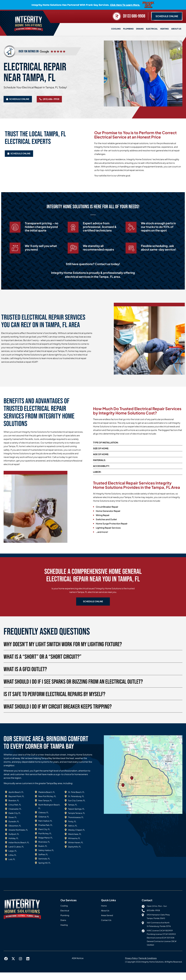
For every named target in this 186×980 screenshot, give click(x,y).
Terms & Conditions (148, 966)
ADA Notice (78, 966)
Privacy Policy (131, 966)
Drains (140, 29)
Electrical (152, 29)
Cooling (116, 29)
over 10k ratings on (29, 51)
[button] (93, 609)
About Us (176, 29)
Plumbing (128, 29)
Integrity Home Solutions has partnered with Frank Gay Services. (86, 5)
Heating (164, 29)
